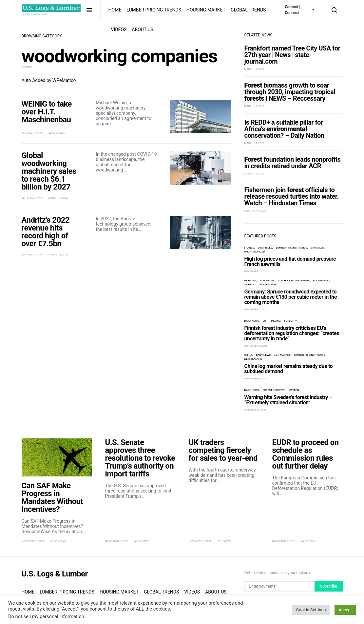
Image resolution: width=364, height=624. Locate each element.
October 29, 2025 (256, 410)
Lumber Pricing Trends (154, 10)
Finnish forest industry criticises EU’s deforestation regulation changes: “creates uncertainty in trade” (292, 333)
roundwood (321, 281)
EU (264, 321)
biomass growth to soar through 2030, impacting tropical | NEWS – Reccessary (290, 92)
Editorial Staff (32, 133)
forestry (290, 321)
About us (143, 30)
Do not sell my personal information (46, 616)
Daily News (252, 321)
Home (115, 10)
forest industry (274, 390)
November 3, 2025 (256, 379)
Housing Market (206, 10)
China (248, 355)
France (249, 248)
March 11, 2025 (254, 69)
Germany (250, 281)
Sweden (294, 390)
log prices (265, 248)
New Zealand (253, 359)
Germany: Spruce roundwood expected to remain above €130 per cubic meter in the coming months (291, 297)
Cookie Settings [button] (311, 610)
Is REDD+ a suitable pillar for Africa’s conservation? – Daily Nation (284, 129)
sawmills (317, 248)
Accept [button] (345, 610)
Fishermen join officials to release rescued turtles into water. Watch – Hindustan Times (292, 196)
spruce (249, 284)
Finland (275, 321)
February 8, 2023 (255, 211)
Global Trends (248, 10)
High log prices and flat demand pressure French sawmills (290, 262)
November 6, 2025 (256, 271)
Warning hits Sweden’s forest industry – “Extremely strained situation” (288, 400)
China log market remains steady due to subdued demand (289, 369)
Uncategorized (255, 252)
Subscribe (328, 586)
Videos (119, 30)
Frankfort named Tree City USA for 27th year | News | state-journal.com (292, 55)
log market (282, 355)
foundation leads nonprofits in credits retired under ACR (293, 163)
